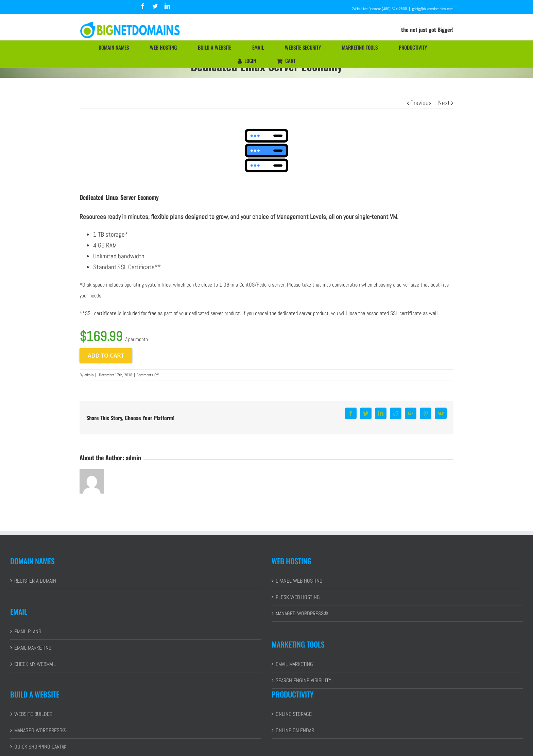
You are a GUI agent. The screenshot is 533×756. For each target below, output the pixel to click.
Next (444, 103)
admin (89, 375)
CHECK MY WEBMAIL (35, 664)
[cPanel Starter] (266, 151)
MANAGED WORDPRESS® (302, 613)
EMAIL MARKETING (33, 648)
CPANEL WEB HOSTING (299, 581)
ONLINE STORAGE (294, 714)
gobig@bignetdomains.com (433, 9)
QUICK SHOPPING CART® (40, 747)
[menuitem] (117, 47)
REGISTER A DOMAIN (35, 581)
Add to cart (106, 355)
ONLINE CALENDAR (295, 730)
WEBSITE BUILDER (33, 714)
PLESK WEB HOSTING (298, 597)
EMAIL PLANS (28, 631)
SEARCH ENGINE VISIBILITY (303, 680)
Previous (421, 103)
